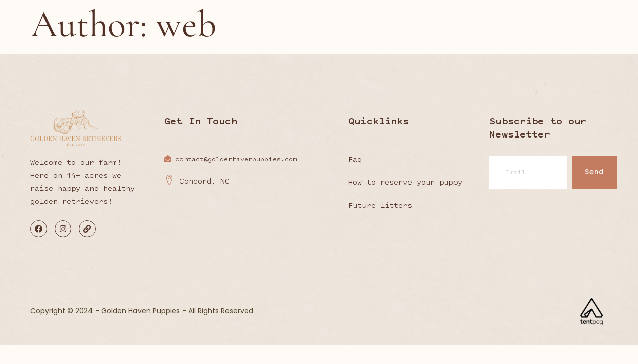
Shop (460, 31)
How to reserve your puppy (405, 182)
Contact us (509, 31)
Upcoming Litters (402, 30)
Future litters (380, 205)
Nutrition (338, 30)
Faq (355, 159)
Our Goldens (285, 30)
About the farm (221, 30)
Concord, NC (197, 181)
